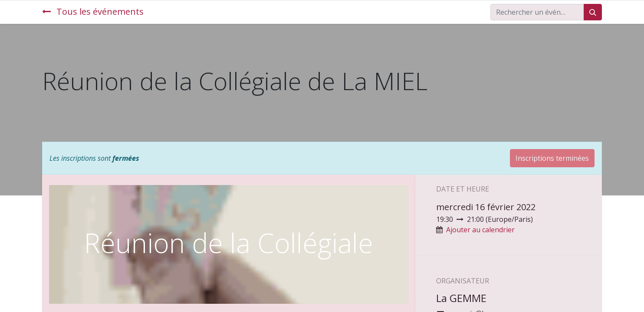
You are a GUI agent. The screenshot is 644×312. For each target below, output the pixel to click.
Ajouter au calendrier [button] (480, 230)
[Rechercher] (593, 12)
